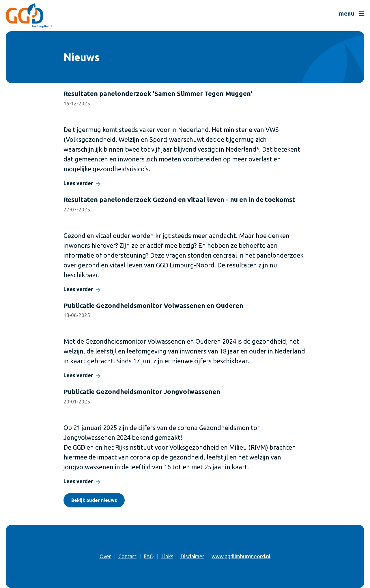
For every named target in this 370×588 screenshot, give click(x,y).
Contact (127, 556)
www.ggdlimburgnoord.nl (241, 556)
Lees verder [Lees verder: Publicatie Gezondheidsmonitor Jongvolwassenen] (78, 481)
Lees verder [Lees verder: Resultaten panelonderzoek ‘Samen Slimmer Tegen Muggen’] (78, 183)
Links (167, 556)
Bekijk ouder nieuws (94, 500)
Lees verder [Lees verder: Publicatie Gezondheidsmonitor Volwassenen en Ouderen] (78, 375)
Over (105, 556)
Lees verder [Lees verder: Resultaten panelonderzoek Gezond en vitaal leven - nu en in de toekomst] (78, 289)
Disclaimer (192, 556)
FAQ (149, 556)
